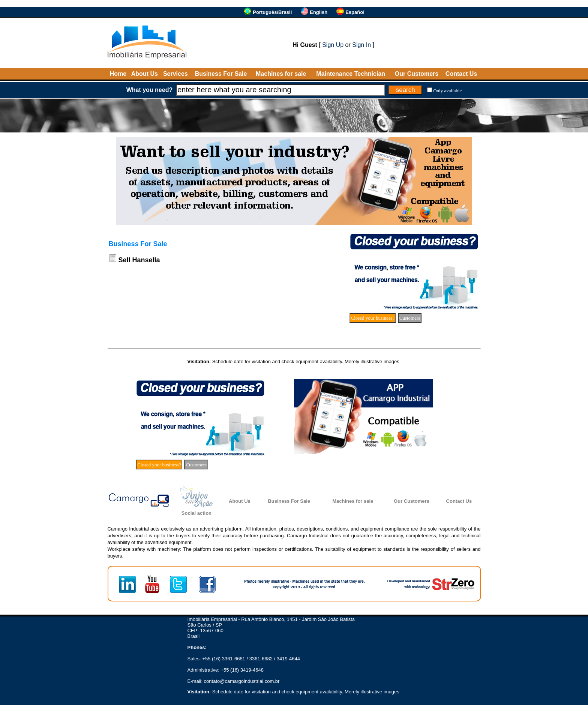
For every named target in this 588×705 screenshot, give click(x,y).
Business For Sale (221, 74)
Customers (410, 318)
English (319, 12)
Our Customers (417, 74)
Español (355, 12)
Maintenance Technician (351, 74)
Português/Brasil (272, 12)
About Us (145, 74)
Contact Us (461, 74)
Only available (447, 91)
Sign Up (333, 45)
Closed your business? (373, 318)
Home (118, 74)
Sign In (361, 45)
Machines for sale (281, 74)
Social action (196, 513)
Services (175, 74)
